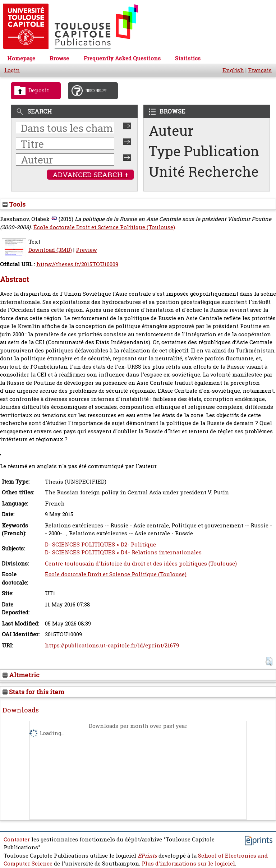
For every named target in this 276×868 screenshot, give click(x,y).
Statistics (188, 58)
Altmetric (21, 675)
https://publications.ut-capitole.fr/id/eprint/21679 (112, 645)
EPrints (147, 856)
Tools (14, 204)
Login (12, 70)
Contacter (17, 839)
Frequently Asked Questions (122, 58)
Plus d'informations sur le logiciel (188, 864)
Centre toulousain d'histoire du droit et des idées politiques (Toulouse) (141, 564)
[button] (269, 661)
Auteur (171, 131)
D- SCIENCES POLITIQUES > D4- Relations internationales (123, 552)
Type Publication (204, 151)
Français (260, 70)
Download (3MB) (50, 250)
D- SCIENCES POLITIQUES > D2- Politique (100, 544)
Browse (59, 58)
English (233, 70)
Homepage (21, 58)
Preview (86, 250)
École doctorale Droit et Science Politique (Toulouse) (104, 227)
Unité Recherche (204, 172)
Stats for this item (33, 692)
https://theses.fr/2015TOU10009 (77, 264)
